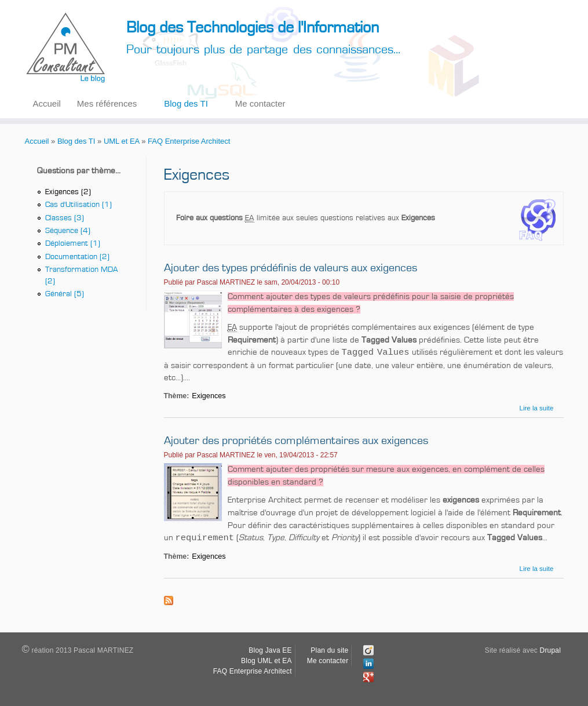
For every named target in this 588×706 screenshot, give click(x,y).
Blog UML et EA (266, 661)
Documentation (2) (77, 257)
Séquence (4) (68, 231)
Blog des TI (186, 103)
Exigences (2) (68, 192)
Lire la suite (537, 408)
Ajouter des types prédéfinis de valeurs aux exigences (291, 268)
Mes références (107, 103)
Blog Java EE (270, 650)
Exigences (209, 396)
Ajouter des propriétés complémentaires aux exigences (296, 441)
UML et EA (122, 141)
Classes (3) (65, 218)
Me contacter (260, 103)
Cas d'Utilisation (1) (78, 205)
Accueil (47, 103)
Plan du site (329, 650)
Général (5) (65, 294)
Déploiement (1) (73, 243)
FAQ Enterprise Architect (189, 141)
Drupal (551, 650)
